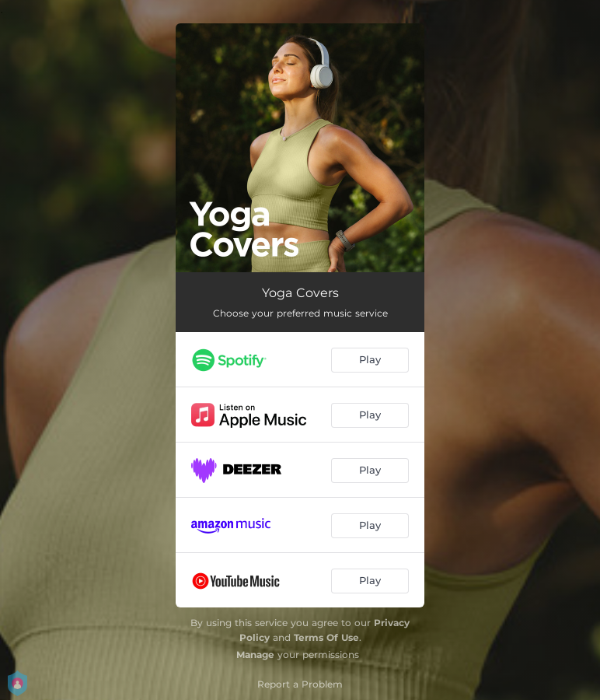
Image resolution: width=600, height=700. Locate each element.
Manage (255, 654)
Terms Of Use (326, 637)
